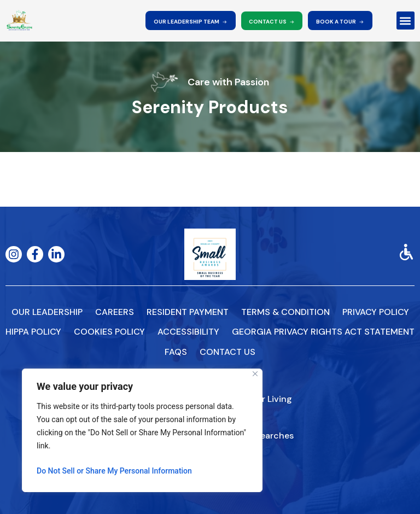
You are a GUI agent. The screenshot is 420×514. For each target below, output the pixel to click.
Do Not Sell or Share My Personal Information (114, 471)
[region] (142, 430)
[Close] (255, 374)
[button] (406, 21)
